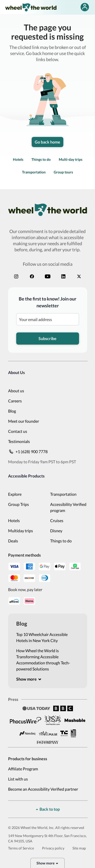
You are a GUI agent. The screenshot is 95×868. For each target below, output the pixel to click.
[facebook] (32, 276)
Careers (15, 401)
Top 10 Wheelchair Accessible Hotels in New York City (42, 637)
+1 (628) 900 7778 (28, 452)
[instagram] (16, 276)
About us (16, 391)
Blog (12, 411)
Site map (79, 848)
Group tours (63, 172)
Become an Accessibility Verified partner (43, 789)
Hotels (18, 159)
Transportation (34, 172)
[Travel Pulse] (48, 733)
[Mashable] (75, 720)
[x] (79, 276)
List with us (18, 779)
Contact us (18, 431)
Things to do (41, 159)
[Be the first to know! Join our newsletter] (48, 319)
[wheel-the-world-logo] (31, 7)
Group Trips (18, 504)
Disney (56, 531)
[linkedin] (63, 276)
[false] (85, 7)
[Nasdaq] (27, 733)
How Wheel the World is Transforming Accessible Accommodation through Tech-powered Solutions (43, 660)
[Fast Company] (48, 742)
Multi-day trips (71, 159)
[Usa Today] (36, 708)
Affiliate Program (23, 769)
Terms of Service (21, 848)
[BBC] (63, 708)
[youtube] (48, 276)
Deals (13, 541)
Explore (15, 494)
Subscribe (48, 338)
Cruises (57, 520)
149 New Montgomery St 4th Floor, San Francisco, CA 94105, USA (47, 838)
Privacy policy (53, 848)
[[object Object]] (29, 679)
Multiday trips (21, 531)
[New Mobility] (73, 733)
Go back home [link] (48, 142)
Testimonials (19, 441)
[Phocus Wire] (26, 720)
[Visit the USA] (53, 720)
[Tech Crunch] (64, 733)
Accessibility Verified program (68, 507)
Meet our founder (24, 421)
